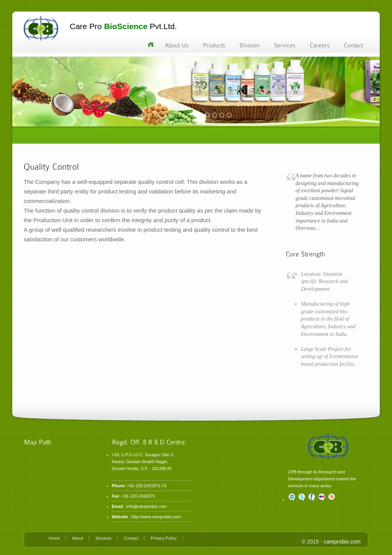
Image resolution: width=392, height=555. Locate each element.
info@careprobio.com (147, 506)
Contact (131, 538)
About (78, 538)
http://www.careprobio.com (156, 517)
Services (103, 538)
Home (54, 538)
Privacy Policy (163, 538)
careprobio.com (342, 542)
